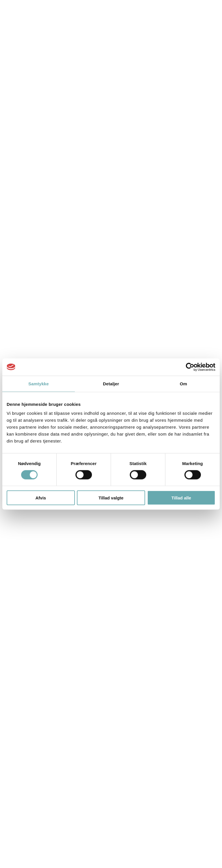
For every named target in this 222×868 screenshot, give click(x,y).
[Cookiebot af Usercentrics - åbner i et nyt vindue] (190, 367)
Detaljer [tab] (111, 383)
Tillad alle (181, 498)
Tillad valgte (111, 498)
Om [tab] (183, 383)
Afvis (41, 498)
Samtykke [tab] (39, 383)
